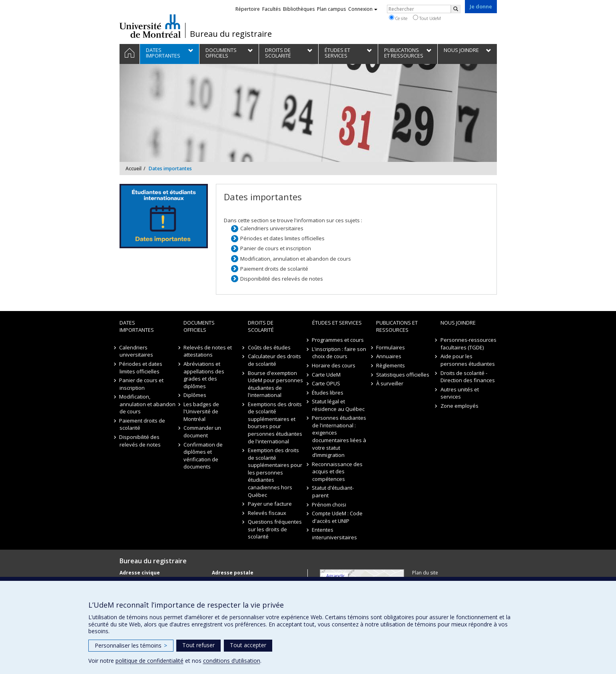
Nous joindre (458, 323)
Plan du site (425, 573)
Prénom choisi (329, 505)
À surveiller (390, 383)
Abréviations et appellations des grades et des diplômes (204, 375)
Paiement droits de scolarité (274, 269)
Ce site (398, 18)
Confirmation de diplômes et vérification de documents (203, 456)
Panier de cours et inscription (276, 248)
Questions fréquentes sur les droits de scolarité (275, 529)
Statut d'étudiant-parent (333, 492)
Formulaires (391, 347)
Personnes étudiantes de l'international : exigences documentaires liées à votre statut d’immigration (339, 436)
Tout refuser (198, 645)
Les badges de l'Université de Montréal (201, 412)
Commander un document (202, 432)
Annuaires (389, 356)
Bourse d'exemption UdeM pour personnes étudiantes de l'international (275, 384)
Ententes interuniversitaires (335, 533)
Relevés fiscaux (267, 513)
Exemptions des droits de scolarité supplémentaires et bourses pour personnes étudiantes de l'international (275, 423)
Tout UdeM (427, 18)
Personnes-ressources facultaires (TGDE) (468, 344)
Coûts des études (269, 347)
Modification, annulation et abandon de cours (296, 259)
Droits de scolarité (261, 326)
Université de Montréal (150, 26)
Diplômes (195, 395)
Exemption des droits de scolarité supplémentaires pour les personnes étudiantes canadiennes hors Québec (275, 472)
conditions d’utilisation (232, 661)
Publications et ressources (397, 326)
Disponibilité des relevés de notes (282, 279)
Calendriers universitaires (272, 228)
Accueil (134, 168)
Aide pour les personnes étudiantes (468, 360)
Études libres (328, 393)
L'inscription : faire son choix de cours (339, 353)
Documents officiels (199, 326)
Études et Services (337, 323)
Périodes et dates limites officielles (282, 238)
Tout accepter (248, 645)
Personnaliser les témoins (131, 645)
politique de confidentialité (150, 661)
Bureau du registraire (231, 34)
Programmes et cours (338, 340)
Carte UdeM (327, 375)
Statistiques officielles (403, 375)
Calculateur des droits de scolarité (274, 360)
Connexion (363, 9)
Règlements (391, 365)
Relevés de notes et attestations (208, 351)
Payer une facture (270, 504)
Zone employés (460, 406)
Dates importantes (137, 326)
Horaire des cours (334, 365)
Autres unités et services (460, 393)
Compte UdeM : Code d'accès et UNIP (338, 517)
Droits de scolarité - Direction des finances (468, 377)
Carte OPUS (326, 383)
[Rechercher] (456, 9)
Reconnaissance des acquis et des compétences (338, 472)
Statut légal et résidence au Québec (338, 405)
